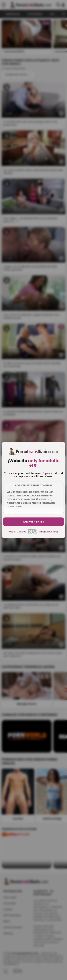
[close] (62, 446)
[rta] (33, 533)
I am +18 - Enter (34, 522)
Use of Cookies (18, 532)
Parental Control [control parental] (48, 532)
